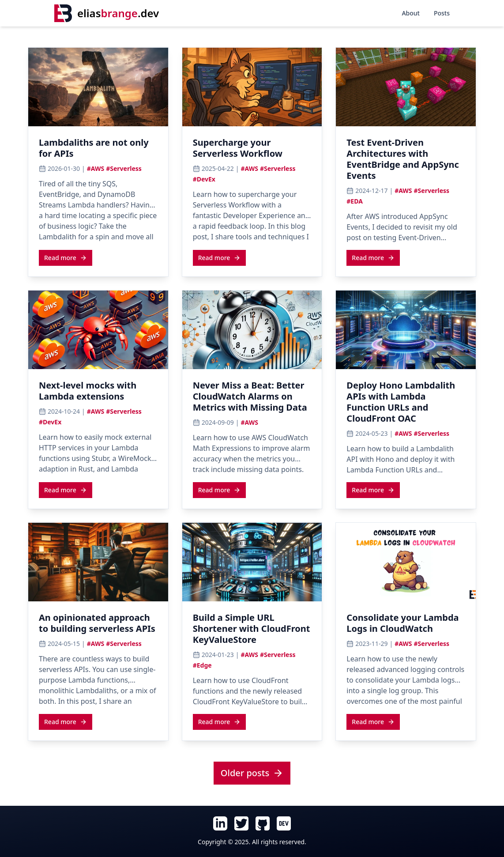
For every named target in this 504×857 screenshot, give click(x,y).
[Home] (107, 13)
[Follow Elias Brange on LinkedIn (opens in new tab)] (220, 823)
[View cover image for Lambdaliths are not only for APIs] (98, 87)
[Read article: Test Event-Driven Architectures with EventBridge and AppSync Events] (406, 162)
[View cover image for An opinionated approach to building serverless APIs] (98, 562)
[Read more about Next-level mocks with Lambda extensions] (66, 490)
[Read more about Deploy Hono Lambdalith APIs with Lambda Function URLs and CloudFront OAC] (373, 490)
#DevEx (204, 179)
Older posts (252, 773)
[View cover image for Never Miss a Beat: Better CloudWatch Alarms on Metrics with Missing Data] (252, 330)
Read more (66, 258)
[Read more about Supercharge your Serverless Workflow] (220, 257)
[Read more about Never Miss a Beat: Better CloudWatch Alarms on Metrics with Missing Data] (220, 490)
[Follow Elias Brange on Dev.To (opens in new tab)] (284, 823)
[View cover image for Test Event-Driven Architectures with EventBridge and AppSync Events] (406, 87)
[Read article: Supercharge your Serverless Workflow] (252, 151)
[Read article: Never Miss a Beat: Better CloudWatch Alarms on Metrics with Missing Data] (252, 399)
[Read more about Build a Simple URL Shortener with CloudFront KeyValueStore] (220, 721)
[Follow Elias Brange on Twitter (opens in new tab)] (241, 823)
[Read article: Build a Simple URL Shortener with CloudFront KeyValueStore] (252, 631)
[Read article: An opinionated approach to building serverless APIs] (98, 626)
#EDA (355, 201)
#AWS (96, 168)
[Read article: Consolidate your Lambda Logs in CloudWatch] (406, 626)
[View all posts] (252, 774)
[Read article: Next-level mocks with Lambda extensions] (98, 393)
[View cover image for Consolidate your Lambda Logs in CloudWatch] (406, 562)
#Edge (202, 665)
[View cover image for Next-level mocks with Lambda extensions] (98, 330)
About (411, 13)
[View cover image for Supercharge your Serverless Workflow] (252, 87)
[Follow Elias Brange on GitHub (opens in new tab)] (263, 823)
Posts (442, 13)
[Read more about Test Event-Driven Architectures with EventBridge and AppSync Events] (373, 257)
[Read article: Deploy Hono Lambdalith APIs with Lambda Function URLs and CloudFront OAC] (406, 404)
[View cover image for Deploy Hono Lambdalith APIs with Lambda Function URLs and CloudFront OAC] (406, 330)
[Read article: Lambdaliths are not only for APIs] (98, 151)
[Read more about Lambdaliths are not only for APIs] (66, 257)
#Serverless (124, 168)
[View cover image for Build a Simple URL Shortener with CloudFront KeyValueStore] (252, 562)
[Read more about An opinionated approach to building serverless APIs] (66, 721)
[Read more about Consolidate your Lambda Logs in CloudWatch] (373, 721)
